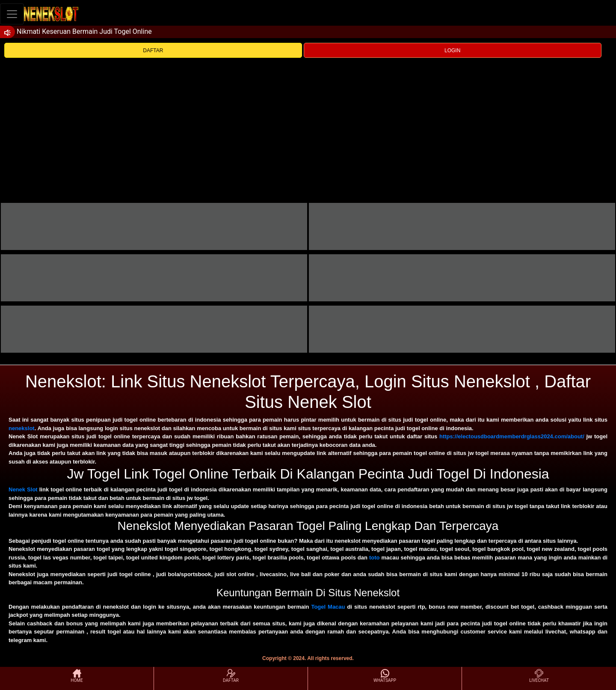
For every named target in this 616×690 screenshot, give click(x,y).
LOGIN (452, 51)
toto (375, 558)
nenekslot (22, 428)
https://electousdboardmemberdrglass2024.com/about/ (512, 436)
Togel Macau (328, 607)
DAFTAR (153, 51)
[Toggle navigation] (12, 14)
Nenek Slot (23, 489)
